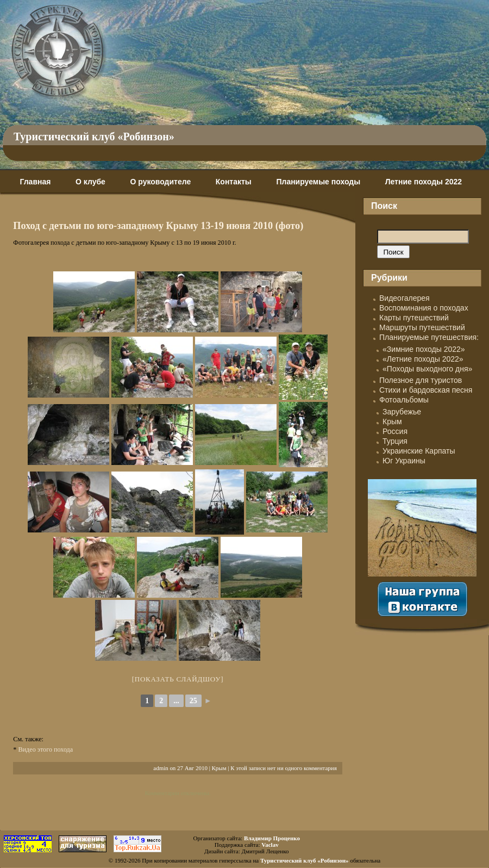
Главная (35, 182)
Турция (395, 441)
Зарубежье (402, 412)
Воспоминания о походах (424, 308)
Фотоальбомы (404, 400)
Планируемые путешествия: (429, 337)
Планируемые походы (318, 182)
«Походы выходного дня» (427, 369)
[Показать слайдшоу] (178, 679)
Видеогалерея (405, 298)
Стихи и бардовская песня (426, 390)
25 (193, 701)
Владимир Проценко (272, 838)
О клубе (90, 182)
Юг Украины (404, 461)
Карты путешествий (414, 318)
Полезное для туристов (421, 380)
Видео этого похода (45, 749)
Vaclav (270, 845)
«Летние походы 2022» (423, 359)
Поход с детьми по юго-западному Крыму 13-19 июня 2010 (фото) (158, 226)
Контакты (234, 182)
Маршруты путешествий (422, 327)
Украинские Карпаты (419, 451)
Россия (395, 431)
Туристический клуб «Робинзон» (94, 137)
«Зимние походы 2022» (424, 349)
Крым (219, 768)
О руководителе (160, 182)
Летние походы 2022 (424, 182)
